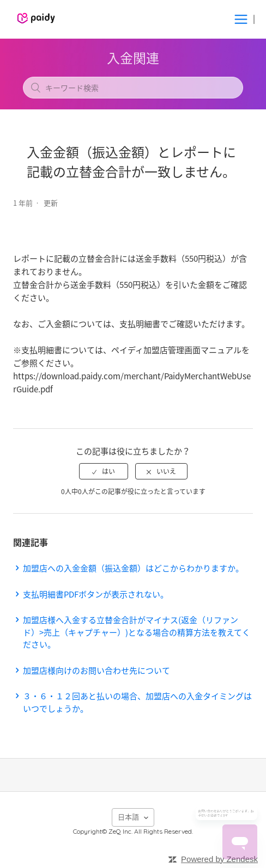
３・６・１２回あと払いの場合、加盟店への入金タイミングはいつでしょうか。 (137, 702)
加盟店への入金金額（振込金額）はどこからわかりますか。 (133, 568)
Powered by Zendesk (219, 859)
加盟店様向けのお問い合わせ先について (96, 670)
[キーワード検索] (133, 88)
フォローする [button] (133, 222)
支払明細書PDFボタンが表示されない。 (96, 594)
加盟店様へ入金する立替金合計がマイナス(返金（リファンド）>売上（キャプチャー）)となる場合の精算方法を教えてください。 (137, 632)
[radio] (104, 471)
